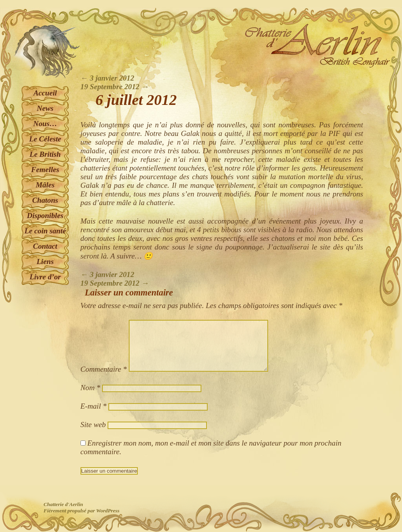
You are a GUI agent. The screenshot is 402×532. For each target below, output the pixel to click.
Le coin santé (45, 231)
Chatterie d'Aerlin (63, 504)
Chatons (45, 200)
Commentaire (104, 369)
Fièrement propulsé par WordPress (81, 511)
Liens (45, 261)
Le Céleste (45, 139)
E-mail (94, 406)
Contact (45, 246)
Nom (90, 388)
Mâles (45, 185)
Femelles (45, 170)
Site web (93, 425)
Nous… (45, 124)
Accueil (45, 93)
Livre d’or (45, 277)
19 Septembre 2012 (115, 87)
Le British (45, 154)
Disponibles (45, 216)
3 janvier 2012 (107, 78)
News (45, 108)
